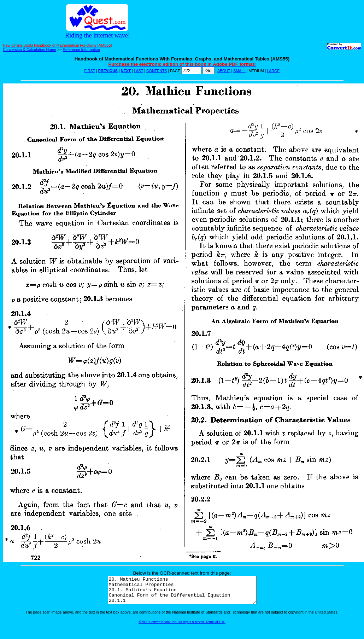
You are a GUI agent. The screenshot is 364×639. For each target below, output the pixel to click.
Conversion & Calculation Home (30, 50)
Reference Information (81, 50)
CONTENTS (157, 71)
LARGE (273, 71)
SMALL (239, 71)
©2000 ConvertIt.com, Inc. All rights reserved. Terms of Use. (182, 627)
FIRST (90, 71)
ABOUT (224, 71)
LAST (139, 71)
